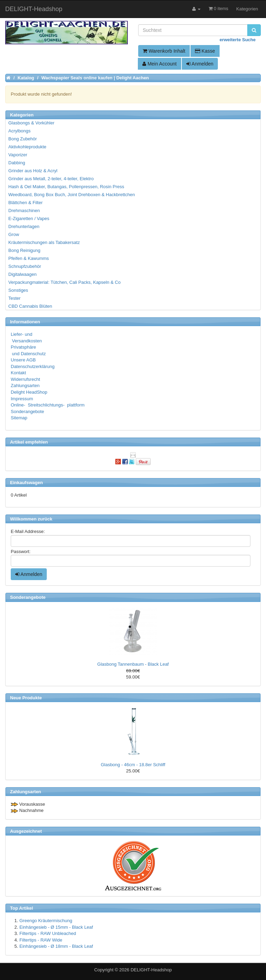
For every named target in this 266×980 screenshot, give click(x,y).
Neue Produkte (26, 698)
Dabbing (17, 163)
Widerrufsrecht (25, 379)
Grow (14, 234)
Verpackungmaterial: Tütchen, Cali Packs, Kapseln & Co (64, 282)
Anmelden (200, 64)
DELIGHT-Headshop (151, 970)
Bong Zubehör (23, 139)
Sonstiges (18, 290)
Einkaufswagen (26, 483)
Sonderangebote (27, 412)
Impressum (22, 399)
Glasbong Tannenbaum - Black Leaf (133, 664)
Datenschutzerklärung (33, 366)
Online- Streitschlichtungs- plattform (48, 405)
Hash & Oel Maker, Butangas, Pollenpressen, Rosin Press (66, 187)
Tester (14, 298)
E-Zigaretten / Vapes (29, 218)
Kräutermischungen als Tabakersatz (44, 242)
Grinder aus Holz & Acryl (33, 171)
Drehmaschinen (24, 211)
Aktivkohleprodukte (27, 147)
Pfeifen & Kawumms (29, 258)
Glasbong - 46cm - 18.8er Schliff (133, 765)
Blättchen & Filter (25, 203)
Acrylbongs (19, 131)
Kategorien (247, 9)
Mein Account (159, 64)
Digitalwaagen (23, 274)
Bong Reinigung (24, 250)
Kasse (205, 51)
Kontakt (18, 373)
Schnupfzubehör (25, 266)
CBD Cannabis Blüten (30, 306)
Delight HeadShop (29, 392)
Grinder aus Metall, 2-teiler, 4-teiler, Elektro (51, 179)
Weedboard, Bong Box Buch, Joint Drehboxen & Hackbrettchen (72, 195)
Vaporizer (18, 155)
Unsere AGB (23, 360)
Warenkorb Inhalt (164, 51)
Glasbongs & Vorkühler (31, 123)
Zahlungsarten (25, 386)
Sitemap (19, 418)
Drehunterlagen (24, 226)
